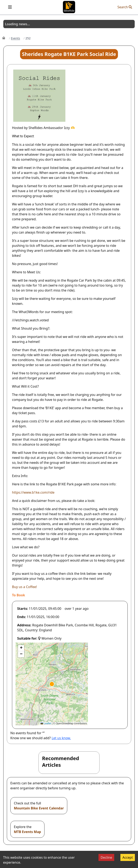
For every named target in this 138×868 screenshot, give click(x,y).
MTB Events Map (27, 832)
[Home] (4, 38)
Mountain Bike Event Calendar (39, 808)
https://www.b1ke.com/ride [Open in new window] (33, 492)
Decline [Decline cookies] (106, 857)
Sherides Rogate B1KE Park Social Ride (69, 54)
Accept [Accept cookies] (128, 857)
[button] (52, 684)
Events (16, 38)
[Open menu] (10, 7)
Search (125, 7)
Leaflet (46, 723)
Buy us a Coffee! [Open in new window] (25, 587)
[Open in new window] (19, 595)
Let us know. (61, 738)
